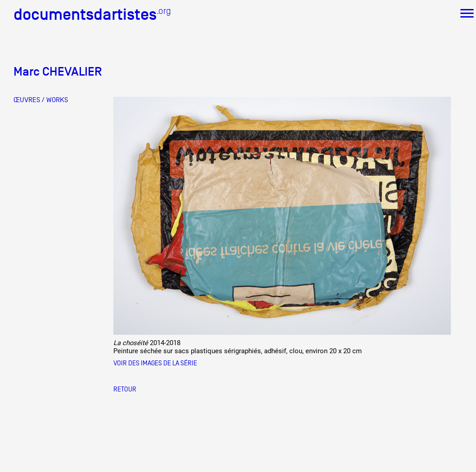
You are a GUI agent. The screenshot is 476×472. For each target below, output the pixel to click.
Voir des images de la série (155, 363)
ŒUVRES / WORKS (41, 100)
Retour (125, 389)
